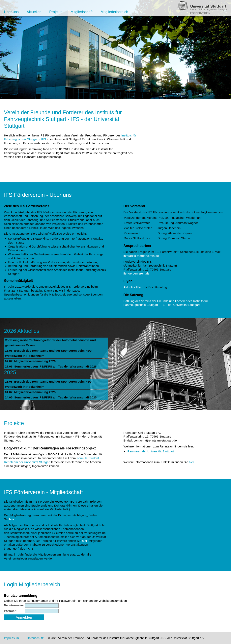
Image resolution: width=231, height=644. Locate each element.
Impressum (11, 638)
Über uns (11, 12)
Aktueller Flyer (133, 287)
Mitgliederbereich (114, 12)
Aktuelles (34, 12)
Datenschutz (35, 638)
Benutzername (14, 605)
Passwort (10, 611)
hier (191, 462)
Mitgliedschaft (82, 12)
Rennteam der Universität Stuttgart (151, 451)
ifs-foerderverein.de (137, 273)
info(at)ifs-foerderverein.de (141, 256)
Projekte (56, 12)
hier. (12, 519)
